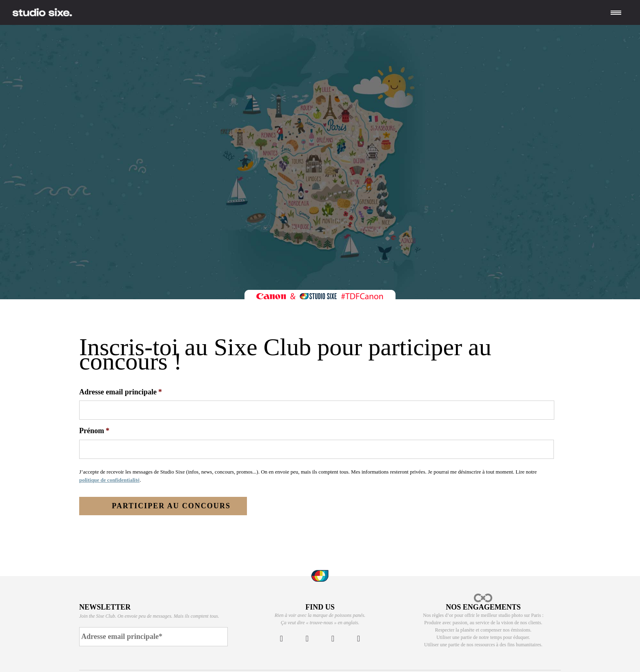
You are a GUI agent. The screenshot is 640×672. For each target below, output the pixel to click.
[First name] (317, 449)
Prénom (94, 431)
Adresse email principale (121, 392)
